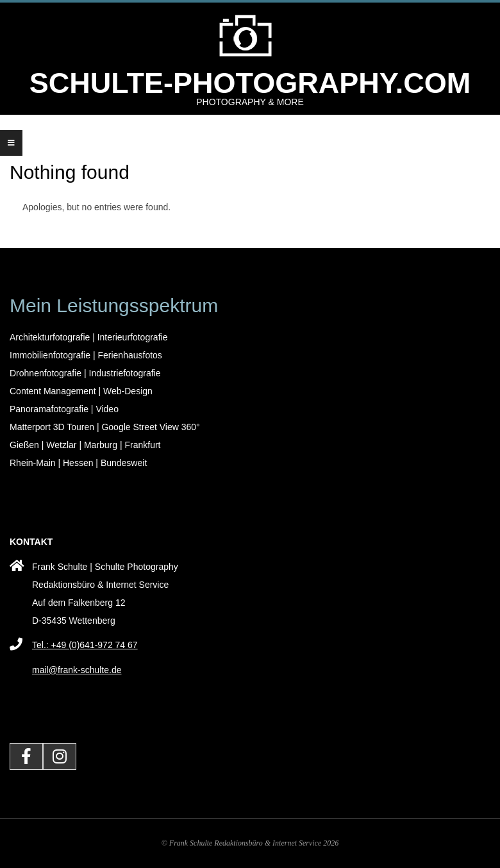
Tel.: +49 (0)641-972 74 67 (85, 645)
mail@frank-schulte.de (77, 670)
